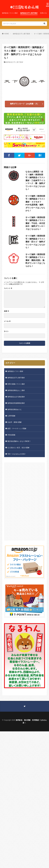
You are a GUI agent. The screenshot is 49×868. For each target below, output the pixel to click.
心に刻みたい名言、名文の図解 (18, 448)
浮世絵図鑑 (11, 435)
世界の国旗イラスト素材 (16, 384)
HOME (7, 34)
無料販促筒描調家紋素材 (16, 403)
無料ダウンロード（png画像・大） (25, 104)
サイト (6, 331)
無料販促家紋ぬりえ (15, 409)
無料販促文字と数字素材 (29, 13)
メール (7, 321)
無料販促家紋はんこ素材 (16, 390)
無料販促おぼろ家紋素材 (16, 397)
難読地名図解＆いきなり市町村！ (19, 441)
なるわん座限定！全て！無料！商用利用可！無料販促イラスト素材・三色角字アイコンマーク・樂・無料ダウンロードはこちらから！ (35, 180)
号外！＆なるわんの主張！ (17, 454)
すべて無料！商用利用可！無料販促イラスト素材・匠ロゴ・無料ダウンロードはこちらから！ (35, 242)
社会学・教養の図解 (15, 422)
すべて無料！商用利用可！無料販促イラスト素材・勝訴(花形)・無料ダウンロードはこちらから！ (35, 260)
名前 (6, 311)
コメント (8, 288)
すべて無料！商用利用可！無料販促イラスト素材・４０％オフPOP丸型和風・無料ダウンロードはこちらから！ (35, 203)
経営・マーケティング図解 (17, 429)
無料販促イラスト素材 (10, 13)
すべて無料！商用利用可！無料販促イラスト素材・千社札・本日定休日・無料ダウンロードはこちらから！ (35, 223)
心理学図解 (11, 416)
